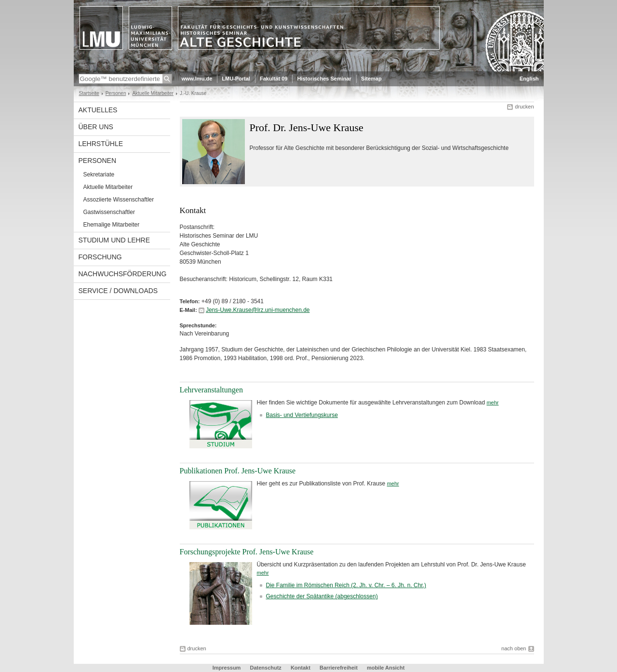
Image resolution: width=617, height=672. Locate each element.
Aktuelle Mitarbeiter (153, 93)
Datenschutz (265, 668)
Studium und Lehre (114, 240)
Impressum (227, 668)
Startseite (89, 93)
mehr (492, 403)
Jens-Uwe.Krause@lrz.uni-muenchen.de (258, 310)
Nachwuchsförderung (123, 274)
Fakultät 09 (274, 79)
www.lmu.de (197, 79)
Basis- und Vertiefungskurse (302, 415)
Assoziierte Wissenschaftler (119, 200)
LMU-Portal (236, 79)
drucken (524, 107)
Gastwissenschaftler (109, 212)
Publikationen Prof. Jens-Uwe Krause (238, 471)
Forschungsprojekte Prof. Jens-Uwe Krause (247, 552)
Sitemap (371, 79)
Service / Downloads (118, 291)
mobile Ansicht (386, 668)
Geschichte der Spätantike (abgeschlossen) (322, 596)
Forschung (100, 257)
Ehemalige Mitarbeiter (112, 225)
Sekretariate (99, 175)
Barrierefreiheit (339, 668)
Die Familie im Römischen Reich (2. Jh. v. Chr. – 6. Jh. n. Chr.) (346, 585)
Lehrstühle (101, 144)
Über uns (96, 127)
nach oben (514, 648)
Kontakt (301, 668)
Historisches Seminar (324, 79)
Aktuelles (98, 110)
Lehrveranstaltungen (211, 390)
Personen (116, 93)
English (529, 79)
